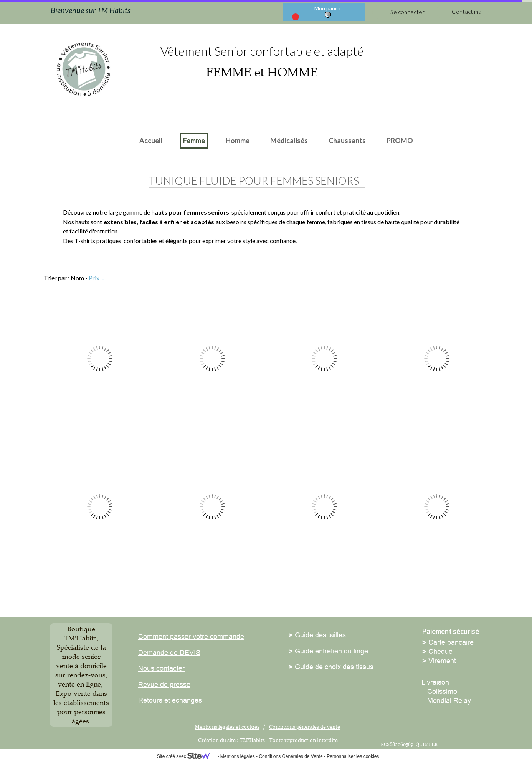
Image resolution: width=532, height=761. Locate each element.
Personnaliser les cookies (353, 756)
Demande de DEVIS (169, 653)
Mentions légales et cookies (227, 727)
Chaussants (347, 141)
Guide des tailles (320, 635)
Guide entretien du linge (331, 651)
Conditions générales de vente (305, 727)
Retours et (154, 700)
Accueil (151, 141)
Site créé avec (187, 756)
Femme (194, 141)
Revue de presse (164, 684)
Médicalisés (289, 141)
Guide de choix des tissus (334, 667)
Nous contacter (161, 668)
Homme (238, 141)
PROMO (400, 141)
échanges (186, 700)
